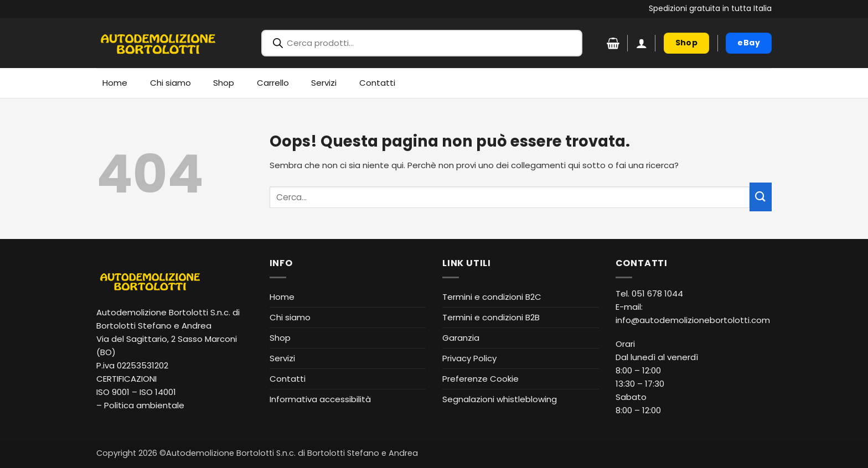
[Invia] (761, 197)
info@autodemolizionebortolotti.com (693, 320)
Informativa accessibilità (320, 399)
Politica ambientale (144, 405)
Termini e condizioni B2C (492, 297)
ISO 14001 (158, 392)
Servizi (324, 83)
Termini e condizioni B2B (491, 317)
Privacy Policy (469, 358)
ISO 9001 (113, 392)
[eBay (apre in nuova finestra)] (749, 43)
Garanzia (461, 338)
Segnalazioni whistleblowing (500, 399)
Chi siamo (170, 83)
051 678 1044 (657, 293)
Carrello (273, 83)
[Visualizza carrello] (613, 43)
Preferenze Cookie (480, 379)
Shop (224, 83)
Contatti (377, 83)
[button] (642, 43)
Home (115, 83)
